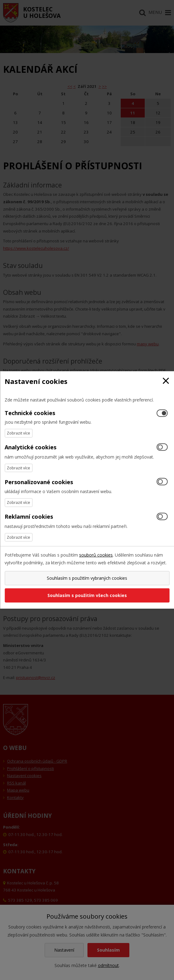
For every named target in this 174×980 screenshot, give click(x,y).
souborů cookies (96, 555)
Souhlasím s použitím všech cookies (87, 595)
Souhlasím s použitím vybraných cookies (87, 578)
